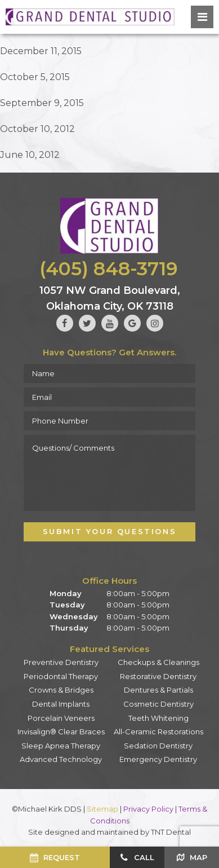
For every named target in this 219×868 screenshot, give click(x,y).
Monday (66, 593)
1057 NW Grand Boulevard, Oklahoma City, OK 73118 (110, 298)
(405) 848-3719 (109, 268)
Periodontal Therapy (61, 676)
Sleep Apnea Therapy (61, 746)
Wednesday (74, 616)
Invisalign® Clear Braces (61, 732)
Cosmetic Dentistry (158, 704)
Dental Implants (61, 704)
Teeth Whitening (158, 718)
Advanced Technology (61, 759)
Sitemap (102, 809)
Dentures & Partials (158, 690)
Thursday (69, 628)
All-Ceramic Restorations (158, 732)
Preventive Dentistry (61, 662)
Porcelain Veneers (61, 718)
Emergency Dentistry (158, 759)
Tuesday (67, 605)
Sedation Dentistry (158, 746)
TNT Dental (171, 832)
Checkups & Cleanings (158, 662)
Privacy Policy (148, 809)
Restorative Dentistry (158, 676)
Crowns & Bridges (61, 690)
